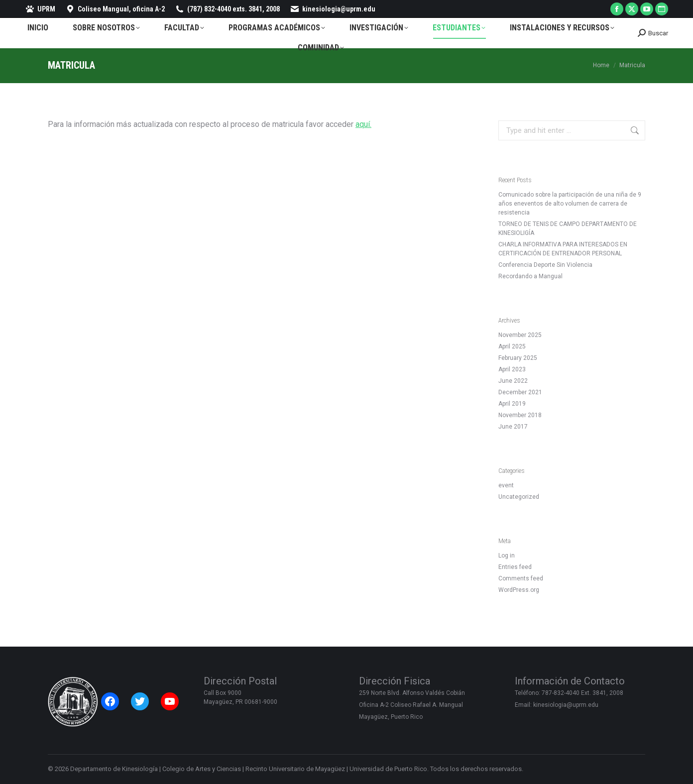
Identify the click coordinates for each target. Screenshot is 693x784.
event (506, 485)
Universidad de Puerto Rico (388, 769)
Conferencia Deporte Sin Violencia (545, 265)
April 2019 (512, 404)
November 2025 (520, 335)
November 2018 (520, 415)
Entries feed (515, 567)
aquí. (363, 124)
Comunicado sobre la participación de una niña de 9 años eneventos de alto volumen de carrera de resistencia (570, 204)
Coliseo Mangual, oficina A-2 (115, 9)
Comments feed (521, 578)
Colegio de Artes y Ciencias (202, 769)
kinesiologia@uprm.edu (333, 9)
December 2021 (520, 392)
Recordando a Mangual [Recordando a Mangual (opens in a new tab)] (530, 276)
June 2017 (513, 427)
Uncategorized (519, 497)
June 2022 (513, 381)
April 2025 (512, 346)
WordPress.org (519, 590)
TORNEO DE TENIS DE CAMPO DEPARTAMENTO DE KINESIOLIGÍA (568, 228)
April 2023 (512, 369)
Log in (507, 556)
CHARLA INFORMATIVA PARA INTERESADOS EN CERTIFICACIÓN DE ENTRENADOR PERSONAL (563, 249)
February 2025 (518, 358)
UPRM (40, 9)
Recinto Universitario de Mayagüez (295, 769)
